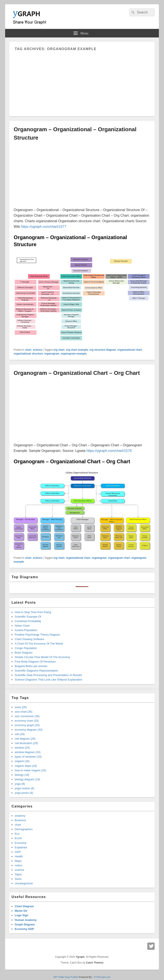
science (37, 350)
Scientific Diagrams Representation (36, 671)
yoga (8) (20, 784)
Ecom (18, 838)
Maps (18, 861)
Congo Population (26, 648)
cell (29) (20, 734)
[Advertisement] (82, 81)
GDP (18, 852)
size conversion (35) (27, 716)
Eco (17, 834)
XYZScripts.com (102, 977)
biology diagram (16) (27, 779)
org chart (59, 350)
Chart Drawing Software (29, 639)
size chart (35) (23, 712)
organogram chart (119, 558)
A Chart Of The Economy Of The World (39, 644)
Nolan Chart (22, 626)
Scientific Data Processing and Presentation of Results (48, 675)
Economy (20, 843)
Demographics (24, 829)
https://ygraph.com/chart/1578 (109, 451)
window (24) (22, 748)
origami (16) (22, 761)
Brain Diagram (24, 653)
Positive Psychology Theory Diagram (37, 635)
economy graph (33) (27, 725)
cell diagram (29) (25, 739)
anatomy (20, 816)
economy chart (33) (27, 721)
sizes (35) (21, 707)
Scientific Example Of (28, 617)
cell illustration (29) (26, 743)
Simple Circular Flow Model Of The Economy (42, 657)
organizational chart (130, 350)
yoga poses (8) (24, 793)
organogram (52, 354)
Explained (21, 847)
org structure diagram (103, 350)
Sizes (18, 879)
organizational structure (28, 354)
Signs (18, 874)
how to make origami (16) (30, 770)
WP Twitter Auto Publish (66, 977)
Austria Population (26, 630)
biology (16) (22, 775)
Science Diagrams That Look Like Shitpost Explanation (48, 680)
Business (20, 820)
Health (19, 856)
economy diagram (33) (29, 730)
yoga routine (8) (24, 788)
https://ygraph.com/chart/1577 (44, 227)
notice (18, 865)
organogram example (74, 354)
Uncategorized (24, 883)
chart (28, 350)
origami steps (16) (26, 766)
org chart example (77, 350)
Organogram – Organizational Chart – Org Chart (77, 373)
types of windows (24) (28, 757)
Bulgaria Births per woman (31, 666)
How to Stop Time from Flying (33, 612)
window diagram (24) (28, 752)
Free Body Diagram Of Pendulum (35, 662)
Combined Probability (28, 621)
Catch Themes (95, 963)
